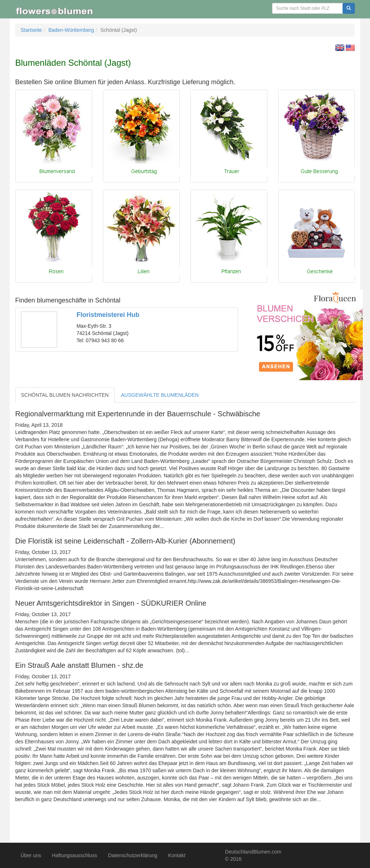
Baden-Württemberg (71, 30)
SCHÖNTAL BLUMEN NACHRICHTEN (65, 395)
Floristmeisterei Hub (108, 315)
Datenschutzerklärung (133, 855)
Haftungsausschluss (75, 855)
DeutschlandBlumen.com (253, 852)
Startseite (31, 30)
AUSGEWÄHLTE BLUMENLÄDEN (160, 395)
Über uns (31, 855)
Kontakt (177, 855)
